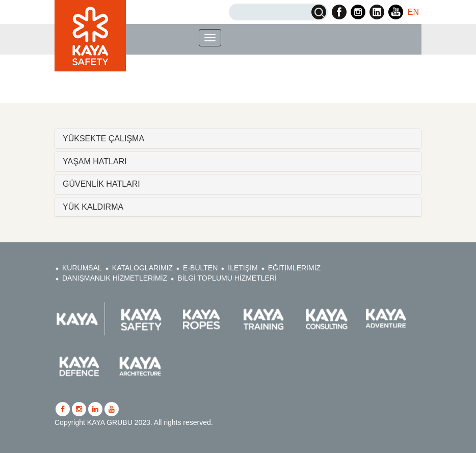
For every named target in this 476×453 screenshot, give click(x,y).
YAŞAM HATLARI (95, 161)
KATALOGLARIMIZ (142, 268)
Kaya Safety (90, 36)
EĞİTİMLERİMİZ (294, 268)
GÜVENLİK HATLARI (101, 184)
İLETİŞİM (243, 268)
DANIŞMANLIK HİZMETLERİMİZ (115, 278)
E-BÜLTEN (200, 268)
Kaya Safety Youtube (396, 12)
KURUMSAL (82, 268)
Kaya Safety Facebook (339, 12)
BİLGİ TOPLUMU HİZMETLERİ (227, 278)
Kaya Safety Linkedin (377, 12)
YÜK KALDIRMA (93, 207)
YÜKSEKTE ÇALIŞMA (103, 139)
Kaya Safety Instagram (358, 12)
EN (413, 12)
